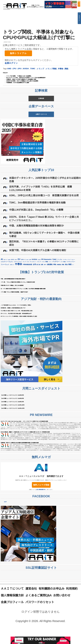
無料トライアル (79, 4)
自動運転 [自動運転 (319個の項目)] (50, 282)
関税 (66, 69)
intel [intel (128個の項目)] (27, 277)
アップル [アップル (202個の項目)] (60, 277)
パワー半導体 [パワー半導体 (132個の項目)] (63, 279)
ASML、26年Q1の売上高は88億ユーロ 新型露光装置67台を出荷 (44, 213)
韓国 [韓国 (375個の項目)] (70, 282)
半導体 (61, 69)
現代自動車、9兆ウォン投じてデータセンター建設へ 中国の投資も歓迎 (44, 252)
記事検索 (41, 103)
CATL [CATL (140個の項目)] (16, 277)
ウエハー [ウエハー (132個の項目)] (73, 277)
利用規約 (72, 606)
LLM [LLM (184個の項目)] (30, 277)
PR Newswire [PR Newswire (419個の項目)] (46, 277)
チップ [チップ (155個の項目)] (24, 279)
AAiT (5, 519)
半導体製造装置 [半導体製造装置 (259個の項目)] (27, 282)
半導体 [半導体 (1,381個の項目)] (18, 281)
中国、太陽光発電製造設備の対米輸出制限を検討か (37, 243)
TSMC (33, 69)
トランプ (40, 69)
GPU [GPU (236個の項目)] (22, 277)
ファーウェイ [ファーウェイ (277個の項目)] (5, 282)
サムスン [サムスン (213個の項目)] (11, 279)
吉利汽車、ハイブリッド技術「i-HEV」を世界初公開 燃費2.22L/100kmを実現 (41, 205)
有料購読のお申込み (51, 606)
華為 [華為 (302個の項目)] (55, 282)
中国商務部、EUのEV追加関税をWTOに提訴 (18, 83)
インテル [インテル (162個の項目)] (65, 277)
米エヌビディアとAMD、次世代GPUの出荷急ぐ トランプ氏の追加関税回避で (26, 78)
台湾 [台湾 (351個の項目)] (34, 282)
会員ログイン (11, 63)
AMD (9, 69)
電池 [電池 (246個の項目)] (66, 282)
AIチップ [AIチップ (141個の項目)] (5, 277)
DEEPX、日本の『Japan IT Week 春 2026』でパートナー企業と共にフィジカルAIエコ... (44, 236)
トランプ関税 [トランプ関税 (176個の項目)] (45, 279)
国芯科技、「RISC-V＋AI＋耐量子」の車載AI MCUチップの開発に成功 (44, 260)
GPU (20, 69)
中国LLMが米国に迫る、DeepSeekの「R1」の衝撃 (36, 227)
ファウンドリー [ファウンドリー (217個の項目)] (71, 279)
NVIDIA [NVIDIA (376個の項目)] (34, 277)
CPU (14, 69)
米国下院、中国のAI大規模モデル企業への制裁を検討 (38, 267)
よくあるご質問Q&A (38, 612)
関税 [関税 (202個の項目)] (63, 282)
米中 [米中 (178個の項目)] (45, 282)
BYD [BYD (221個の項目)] (13, 277)
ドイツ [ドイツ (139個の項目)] (50, 279)
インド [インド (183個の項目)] (69, 277)
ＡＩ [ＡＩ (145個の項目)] (73, 282)
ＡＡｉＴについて (12, 606)
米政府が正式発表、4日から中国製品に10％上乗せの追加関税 (22, 81)
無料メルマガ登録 (41, 502)
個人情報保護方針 (41, 507)
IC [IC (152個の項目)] (25, 277)
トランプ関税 (51, 69)
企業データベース (41, 127)
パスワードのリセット (40, 619)
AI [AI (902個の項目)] (2, 276)
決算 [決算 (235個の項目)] (42, 282)
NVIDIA (26, 69)
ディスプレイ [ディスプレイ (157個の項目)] (33, 279)
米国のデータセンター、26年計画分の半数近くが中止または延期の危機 (45, 197)
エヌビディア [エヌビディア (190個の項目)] (4, 279)
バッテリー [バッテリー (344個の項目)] (56, 279)
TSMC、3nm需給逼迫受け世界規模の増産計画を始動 (37, 220)
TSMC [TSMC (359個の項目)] (54, 277)
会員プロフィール (12, 619)
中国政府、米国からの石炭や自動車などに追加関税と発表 (21, 79)
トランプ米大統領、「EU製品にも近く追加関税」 (19, 76)
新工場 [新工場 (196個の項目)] (38, 282)
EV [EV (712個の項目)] (19, 277)
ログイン (79, 18)
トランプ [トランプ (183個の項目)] (39, 279)
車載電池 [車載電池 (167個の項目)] (59, 282)
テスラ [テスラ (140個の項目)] (28, 279)
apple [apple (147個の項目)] (9, 277)
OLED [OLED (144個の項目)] (39, 277)
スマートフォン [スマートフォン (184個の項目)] (18, 279)
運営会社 (31, 606)
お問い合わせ (62, 612)
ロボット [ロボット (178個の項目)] (12, 282)
